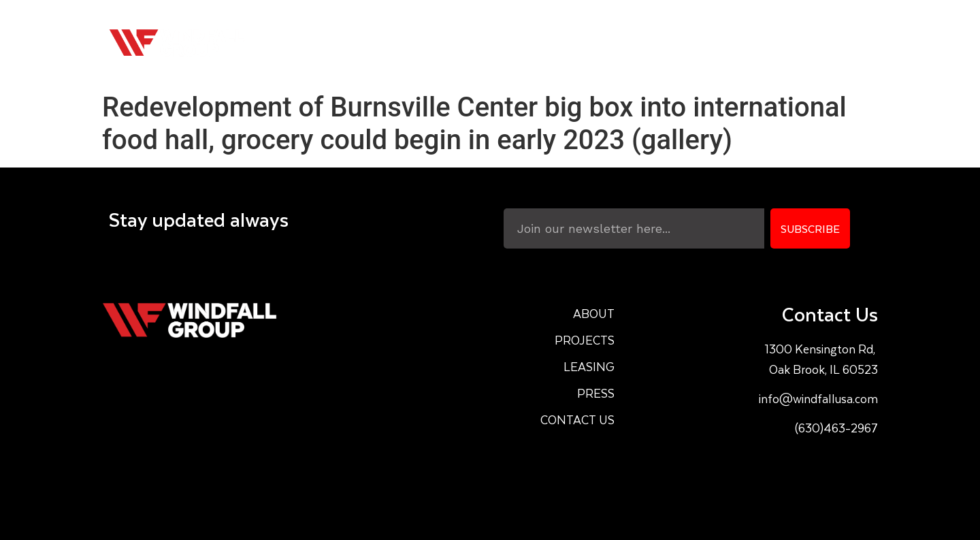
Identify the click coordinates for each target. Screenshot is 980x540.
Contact (831, 43)
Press (759, 43)
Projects (608, 43)
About (533, 43)
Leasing (690, 43)
